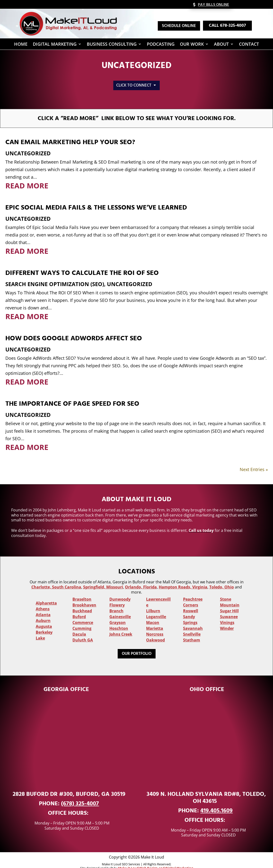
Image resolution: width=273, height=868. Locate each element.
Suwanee (229, 609)
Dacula (79, 626)
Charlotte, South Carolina (56, 579)
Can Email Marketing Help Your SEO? (70, 134)
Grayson (118, 615)
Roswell (191, 603)
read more (27, 178)
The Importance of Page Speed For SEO (72, 396)
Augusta (44, 619)
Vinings (227, 615)
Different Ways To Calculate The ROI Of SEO (82, 265)
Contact (249, 45)
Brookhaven (84, 597)
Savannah (193, 621)
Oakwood (155, 632)
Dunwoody (120, 591)
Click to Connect (134, 85)
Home (21, 45)
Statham (192, 632)
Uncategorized (28, 145)
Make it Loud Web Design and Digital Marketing (156, 860)
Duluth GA (83, 632)
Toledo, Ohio (222, 579)
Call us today (201, 523)
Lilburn (153, 603)
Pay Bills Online (213, 5)
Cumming (82, 621)
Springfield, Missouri (103, 579)
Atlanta (43, 607)
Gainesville (120, 609)
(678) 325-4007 (80, 796)
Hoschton (119, 621)
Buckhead (82, 603)
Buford (79, 609)
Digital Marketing (55, 45)
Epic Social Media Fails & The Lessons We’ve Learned (96, 200)
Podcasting (161, 45)
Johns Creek (121, 626)
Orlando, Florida (141, 579)
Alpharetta (46, 595)
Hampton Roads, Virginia (183, 579)
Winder (227, 621)
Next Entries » (254, 462)
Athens (43, 601)
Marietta (155, 621)
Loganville (156, 609)
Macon (153, 615)
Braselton (82, 591)
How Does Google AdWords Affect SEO (74, 331)
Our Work (192, 45)
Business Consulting (112, 45)
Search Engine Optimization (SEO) (55, 276)
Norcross (155, 626)
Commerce (83, 615)
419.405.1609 (216, 803)
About (221, 45)
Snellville (192, 626)
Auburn (43, 613)
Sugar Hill (229, 603)
